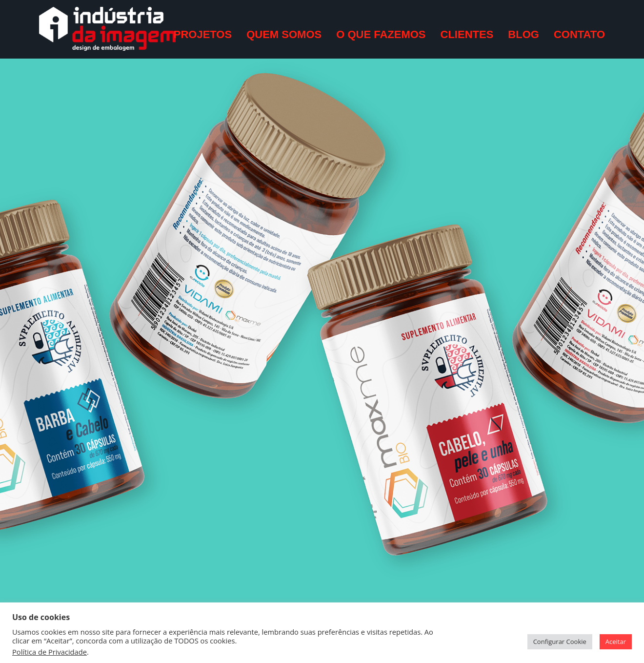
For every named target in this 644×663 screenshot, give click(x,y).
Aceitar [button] (616, 642)
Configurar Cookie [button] (560, 642)
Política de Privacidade (50, 652)
